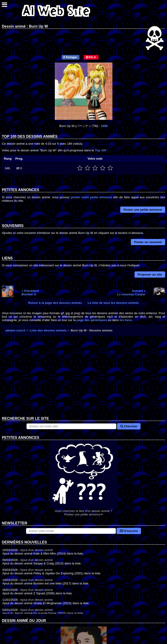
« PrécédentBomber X (30, 293)
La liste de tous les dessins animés (113, 303)
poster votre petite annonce (91, 197)
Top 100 (101, 150)
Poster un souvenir (148, 242)
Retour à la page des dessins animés (55, 303)
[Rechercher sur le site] (71, 426)
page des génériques (92, 320)
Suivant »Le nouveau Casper (131, 293)
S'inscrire (129, 531)
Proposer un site (150, 275)
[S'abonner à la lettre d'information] (71, 531)
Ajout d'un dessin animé (37, 550)
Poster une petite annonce (143, 210)
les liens (126, 320)
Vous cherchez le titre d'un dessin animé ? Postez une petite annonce (83, 478)
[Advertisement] (83, 380)
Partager (70, 57)
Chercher (129, 426)
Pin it (91, 57)
